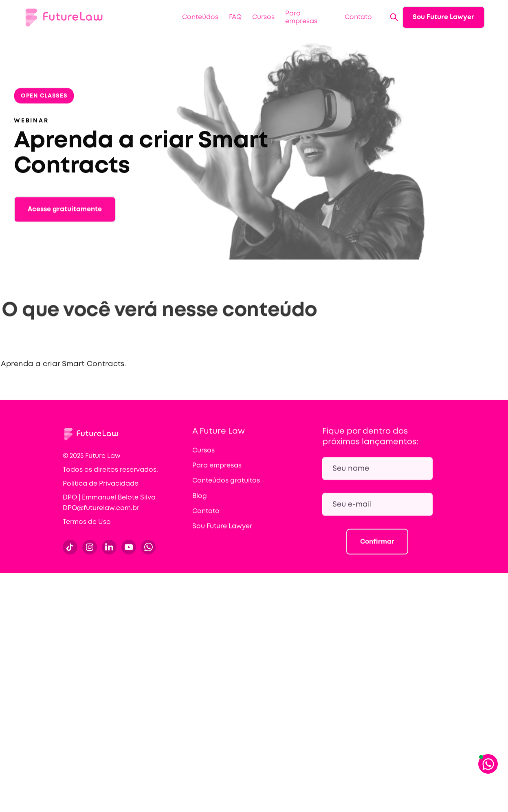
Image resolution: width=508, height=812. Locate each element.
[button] (200, 17)
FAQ (235, 17)
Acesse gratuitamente (65, 216)
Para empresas (301, 18)
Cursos (263, 17)
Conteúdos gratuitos (226, 487)
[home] (64, 17)
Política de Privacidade (101, 490)
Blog (200, 503)
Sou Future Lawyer (443, 17)
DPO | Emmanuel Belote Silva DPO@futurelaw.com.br (109, 509)
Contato (358, 17)
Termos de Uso (87, 529)
